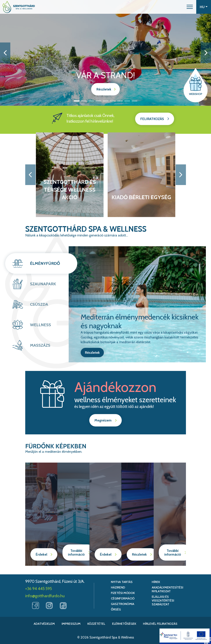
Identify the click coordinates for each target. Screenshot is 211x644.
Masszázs (40, 345)
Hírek (156, 582)
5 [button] (106, 101)
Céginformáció (123, 598)
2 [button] (84, 101)
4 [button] (98, 101)
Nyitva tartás (122, 582)
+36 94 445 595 (39, 589)
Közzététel (96, 624)
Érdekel (41, 554)
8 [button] (127, 101)
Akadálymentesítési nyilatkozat (167, 589)
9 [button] (134, 101)
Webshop (196, 94)
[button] (190, 7)
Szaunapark (43, 284)
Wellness (41, 325)
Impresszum (71, 624)
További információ (76, 553)
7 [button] (120, 101)
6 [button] (113, 101)
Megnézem (103, 420)
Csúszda (39, 304)
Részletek (104, 89)
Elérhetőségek (124, 624)
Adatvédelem (44, 624)
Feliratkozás (152, 119)
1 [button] (77, 101)
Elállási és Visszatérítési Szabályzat (163, 600)
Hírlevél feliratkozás (160, 624)
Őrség (116, 609)
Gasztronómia (123, 604)
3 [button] (91, 101)
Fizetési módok (123, 593)
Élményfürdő (45, 263)
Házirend (118, 587)
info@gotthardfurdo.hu (45, 596)
